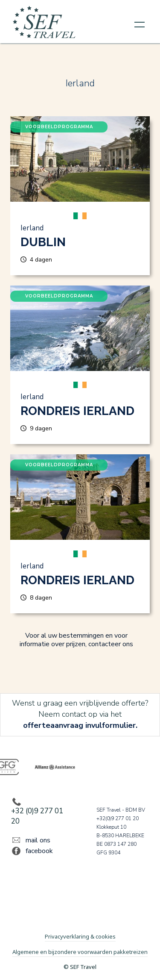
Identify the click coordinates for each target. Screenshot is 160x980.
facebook (39, 851)
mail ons (38, 840)
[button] (140, 24)
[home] (44, 24)
